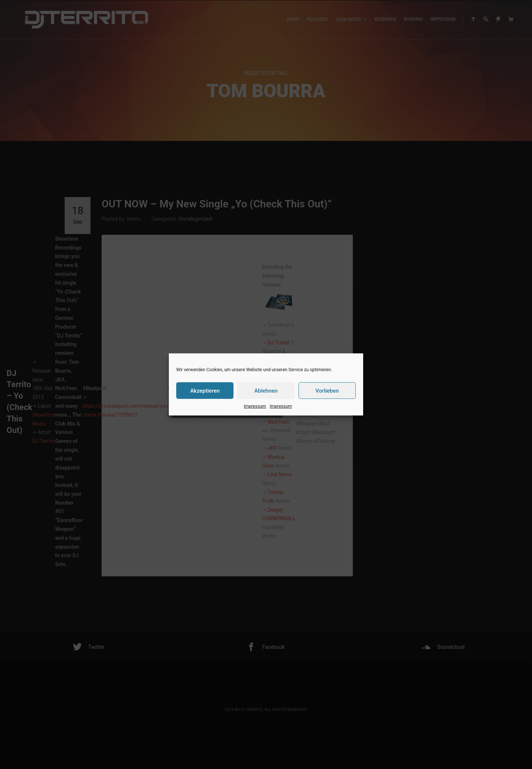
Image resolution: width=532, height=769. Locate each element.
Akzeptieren (205, 390)
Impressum (255, 406)
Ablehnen (266, 390)
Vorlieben (327, 390)
